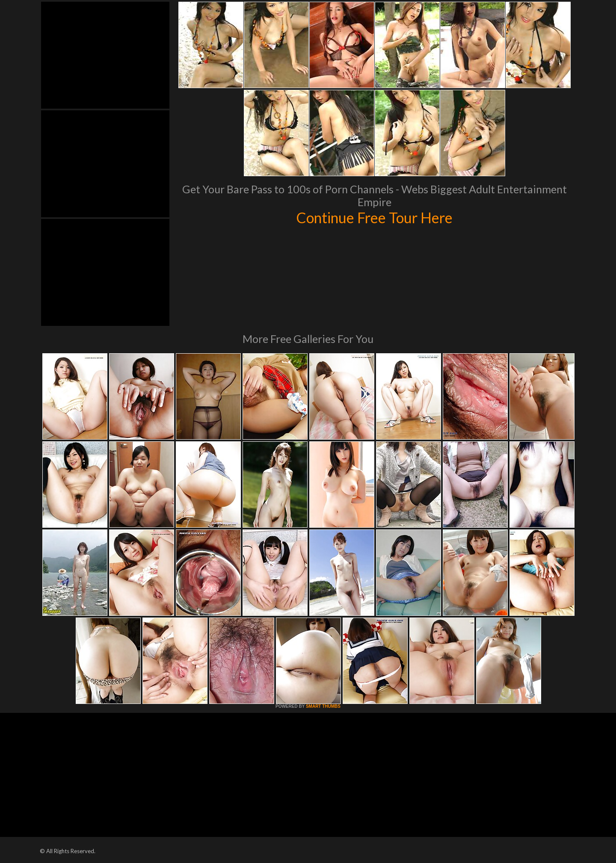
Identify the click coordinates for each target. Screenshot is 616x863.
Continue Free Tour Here (374, 217)
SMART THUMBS (323, 706)
